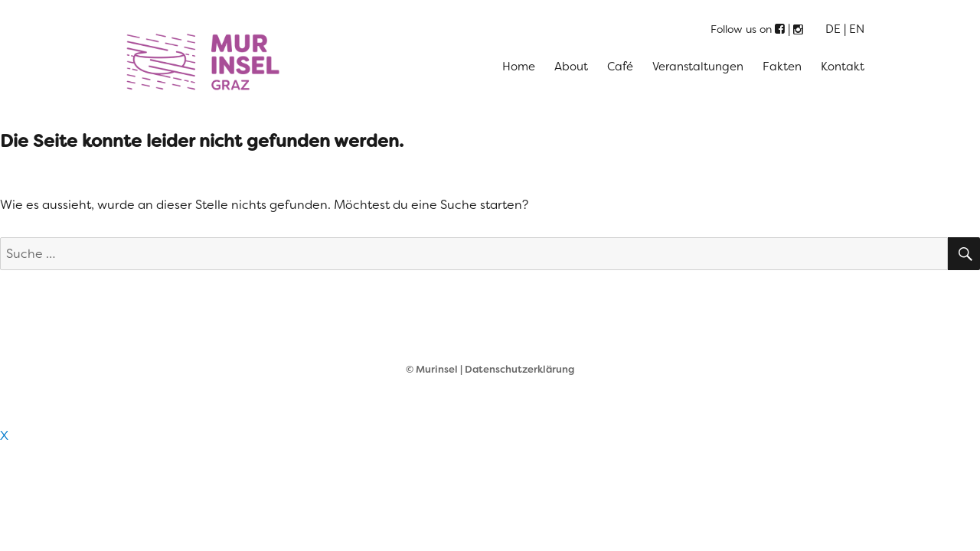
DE (833, 29)
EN (857, 29)
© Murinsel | (435, 369)
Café (620, 67)
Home (519, 67)
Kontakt (843, 67)
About (571, 67)
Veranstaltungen (698, 67)
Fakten (782, 67)
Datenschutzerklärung (519, 369)
